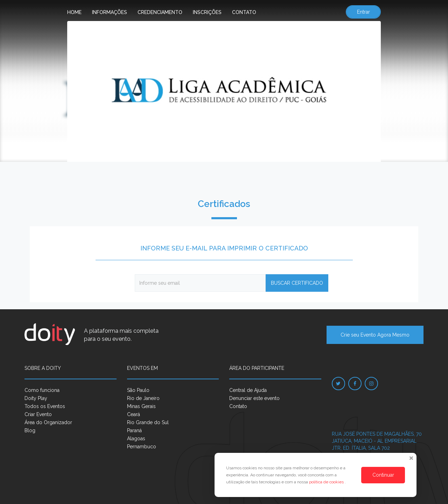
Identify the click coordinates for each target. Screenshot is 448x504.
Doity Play (36, 398)
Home (74, 12)
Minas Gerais (141, 406)
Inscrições (207, 12)
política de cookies (327, 482)
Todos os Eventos (45, 406)
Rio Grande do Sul (148, 422)
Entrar (363, 12)
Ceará (134, 414)
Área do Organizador (48, 422)
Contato (244, 12)
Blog (30, 430)
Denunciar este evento (254, 398)
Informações (110, 12)
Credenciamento (160, 12)
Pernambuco (142, 447)
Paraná (134, 430)
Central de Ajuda (248, 390)
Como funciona (42, 390)
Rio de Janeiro (143, 398)
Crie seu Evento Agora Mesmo (375, 335)
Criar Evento (38, 414)
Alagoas (136, 439)
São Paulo (138, 390)
